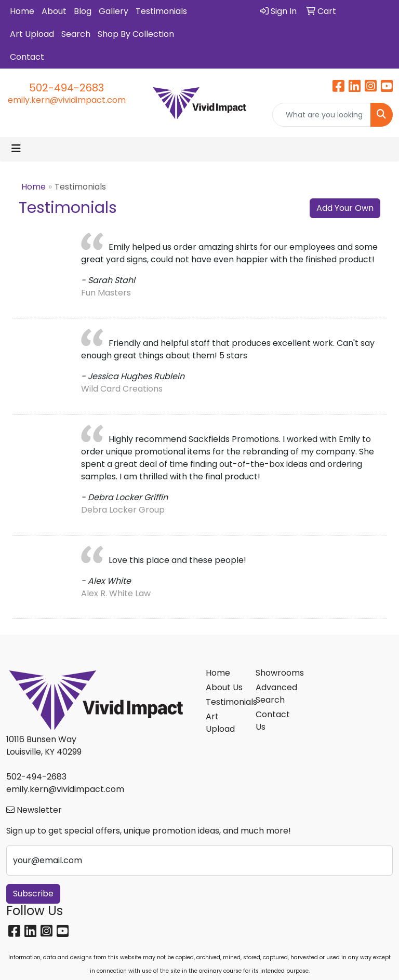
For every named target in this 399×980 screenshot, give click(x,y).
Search (76, 34)
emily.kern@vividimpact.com (67, 100)
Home (22, 11)
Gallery (114, 11)
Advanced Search (274, 694)
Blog (83, 11)
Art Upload (32, 34)
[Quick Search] (322, 115)
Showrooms (274, 673)
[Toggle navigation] (16, 149)
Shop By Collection (136, 34)
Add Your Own (345, 208)
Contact (27, 57)
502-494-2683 (66, 88)
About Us (224, 687)
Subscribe (33, 894)
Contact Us (273, 721)
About (54, 11)
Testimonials (161, 11)
